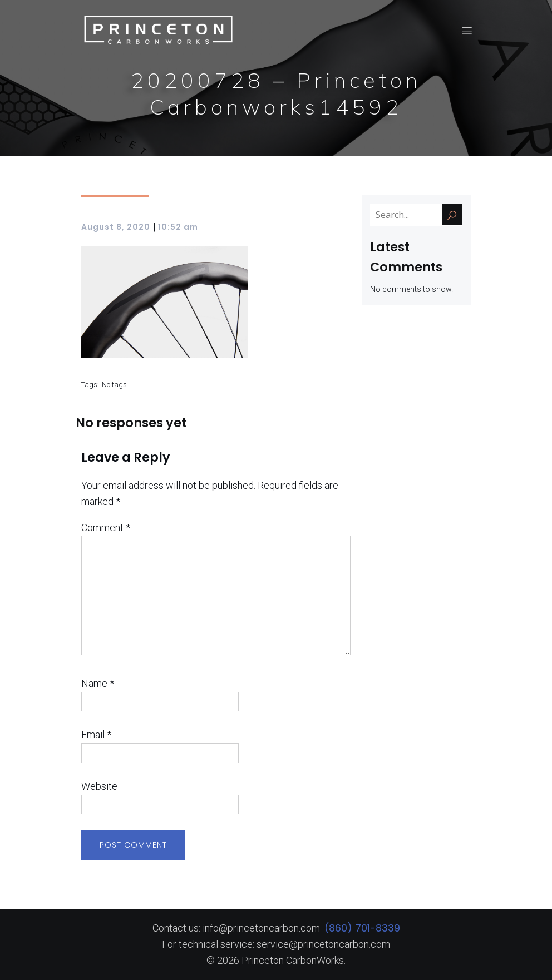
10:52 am (178, 227)
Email (96, 734)
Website (99, 786)
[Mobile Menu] (467, 31)
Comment (106, 528)
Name (98, 683)
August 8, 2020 (116, 227)
